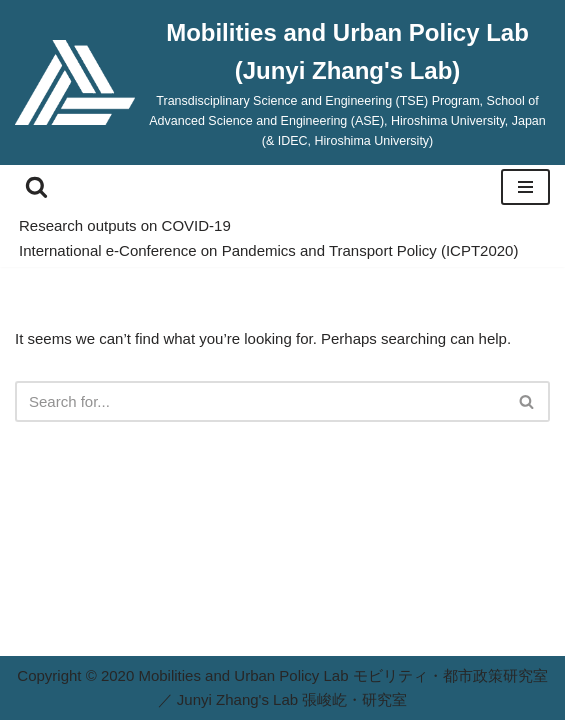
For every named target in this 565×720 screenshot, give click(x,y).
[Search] (36, 186)
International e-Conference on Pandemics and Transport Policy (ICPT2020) (268, 250)
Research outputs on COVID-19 (125, 225)
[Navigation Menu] (525, 187)
